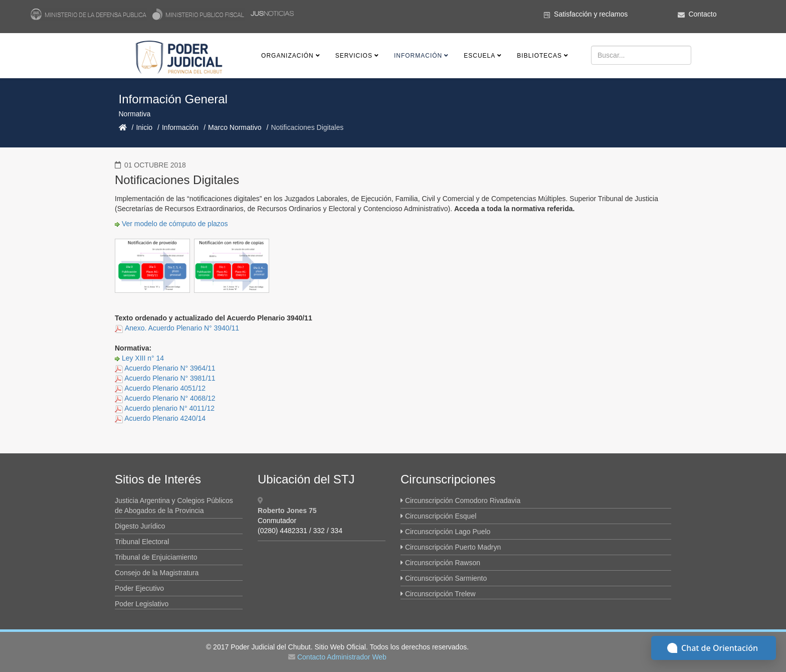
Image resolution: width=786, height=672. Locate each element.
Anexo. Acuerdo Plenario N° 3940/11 (182, 328)
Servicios (354, 56)
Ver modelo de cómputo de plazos (175, 224)
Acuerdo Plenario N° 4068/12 (170, 398)
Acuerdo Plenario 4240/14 (165, 418)
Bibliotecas (539, 56)
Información (418, 56)
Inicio (144, 127)
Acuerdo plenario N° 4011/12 (169, 408)
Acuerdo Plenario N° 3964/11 (170, 368)
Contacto (702, 14)
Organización (287, 56)
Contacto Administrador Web (342, 657)
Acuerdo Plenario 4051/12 (165, 388)
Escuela (479, 56)
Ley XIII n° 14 (143, 358)
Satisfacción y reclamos (591, 14)
